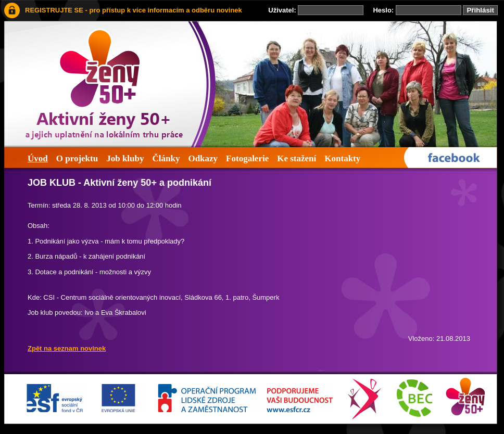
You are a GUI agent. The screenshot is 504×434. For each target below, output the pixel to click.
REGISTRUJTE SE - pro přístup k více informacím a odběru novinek (134, 10)
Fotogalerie (247, 158)
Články (166, 158)
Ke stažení (297, 158)
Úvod (38, 158)
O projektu (77, 158)
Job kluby (125, 158)
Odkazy (203, 158)
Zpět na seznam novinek (67, 348)
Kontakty (342, 158)
